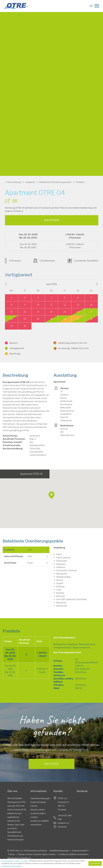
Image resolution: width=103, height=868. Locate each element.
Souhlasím (95, 863)
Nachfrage (52, 220)
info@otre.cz (63, 823)
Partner (34, 806)
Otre (18, 6)
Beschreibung (14, 182)
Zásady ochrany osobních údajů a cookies (38, 813)
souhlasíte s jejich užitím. (12, 866)
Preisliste (80, 182)
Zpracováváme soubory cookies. (15, 861)
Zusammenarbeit (38, 802)
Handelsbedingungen (40, 798)
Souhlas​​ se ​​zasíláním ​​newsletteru (40, 823)
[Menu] (97, 6)
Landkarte (30, 182)
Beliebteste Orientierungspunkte (55, 182)
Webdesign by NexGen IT (19, 858)
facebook (62, 827)
